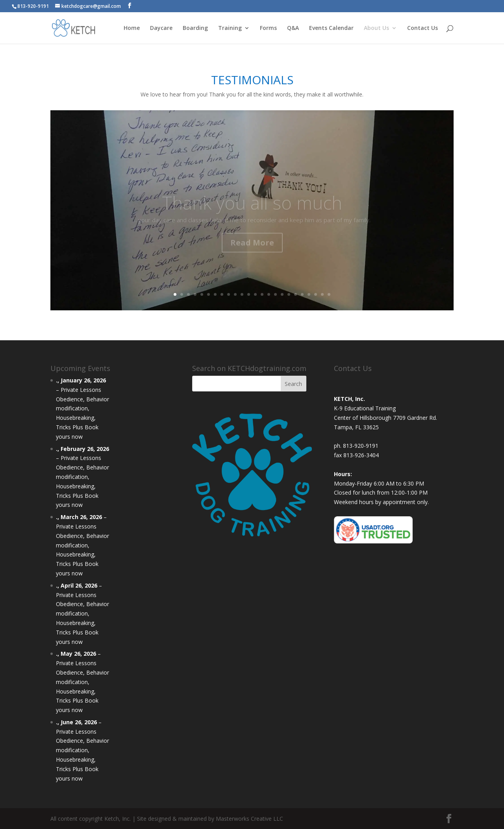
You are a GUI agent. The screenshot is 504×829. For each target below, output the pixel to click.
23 (322, 294)
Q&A (293, 28)
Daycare (161, 28)
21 (309, 294)
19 (296, 294)
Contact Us (422, 28)
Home (132, 28)
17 (282, 294)
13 (255, 294)
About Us (376, 28)
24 (329, 294)
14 (262, 294)
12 (249, 294)
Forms (268, 28)
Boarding (195, 28)
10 (235, 294)
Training (230, 28)
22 (316, 294)
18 (289, 294)
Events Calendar (331, 28)
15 (269, 294)
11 (242, 294)
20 (302, 294)
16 (275, 294)
